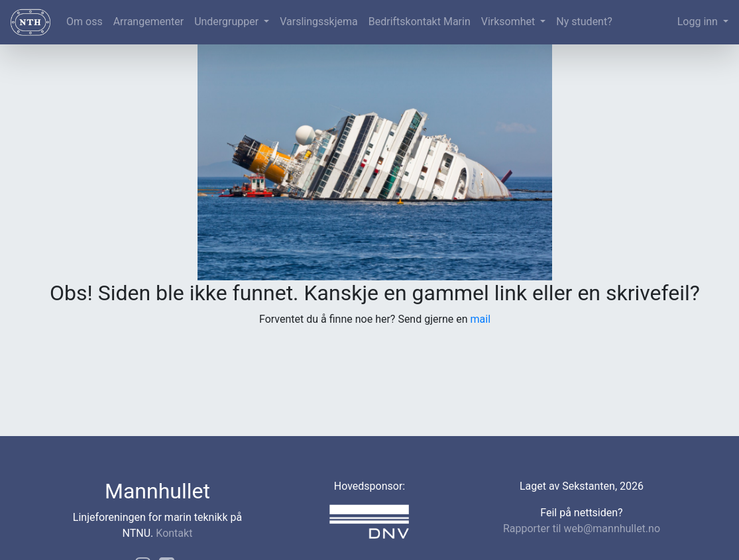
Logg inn (699, 22)
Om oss (85, 22)
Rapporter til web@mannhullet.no (582, 529)
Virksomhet (510, 22)
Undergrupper (228, 22)
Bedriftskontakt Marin (420, 22)
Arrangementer (148, 22)
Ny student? (584, 22)
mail (481, 319)
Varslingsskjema (318, 22)
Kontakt (174, 533)
